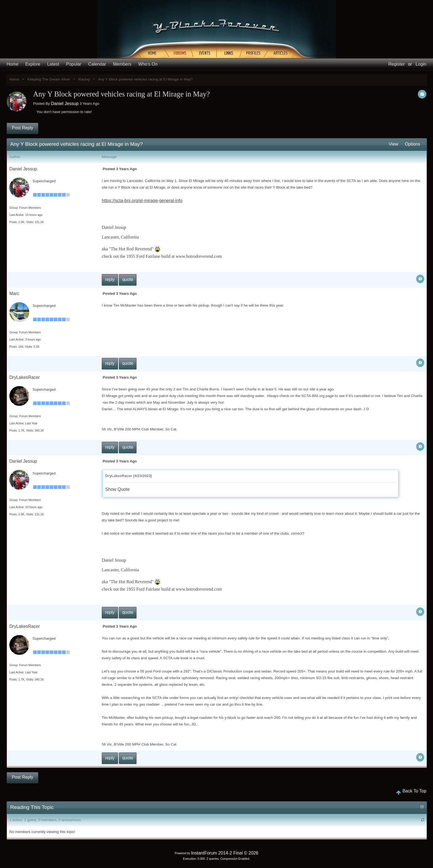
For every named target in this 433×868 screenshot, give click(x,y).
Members (122, 64)
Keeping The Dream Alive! (49, 79)
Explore (33, 64)
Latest (53, 64)
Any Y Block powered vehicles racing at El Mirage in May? (145, 79)
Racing (84, 79)
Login (421, 64)
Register (397, 64)
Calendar (97, 64)
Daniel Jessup (65, 104)
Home (13, 64)
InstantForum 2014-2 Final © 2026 (225, 853)
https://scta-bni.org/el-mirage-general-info (142, 201)
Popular (74, 64)
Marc (14, 294)
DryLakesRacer (25, 377)
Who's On (148, 64)
